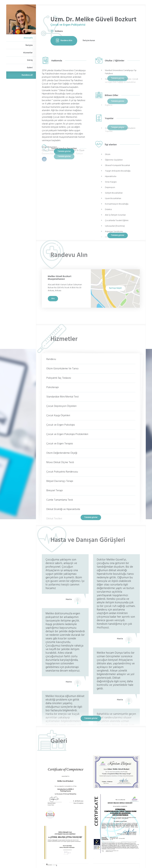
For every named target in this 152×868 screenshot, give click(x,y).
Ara (53, 299)
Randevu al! (27, 75)
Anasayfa (28, 38)
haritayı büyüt (115, 288)
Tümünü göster (64, 151)
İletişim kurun (89, 41)
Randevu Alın (64, 41)
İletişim (29, 45)
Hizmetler (28, 53)
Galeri (30, 68)
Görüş (30, 60)
